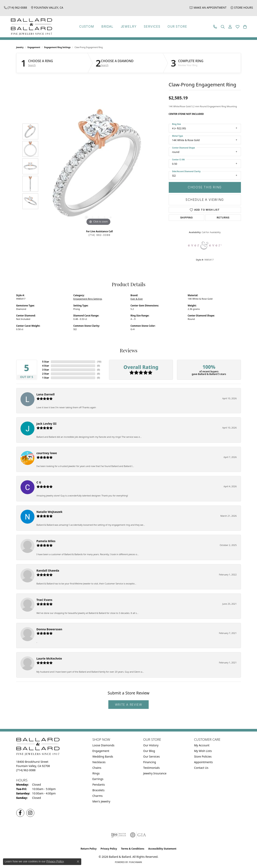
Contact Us (201, 768)
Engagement (34, 47)
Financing (150, 762)
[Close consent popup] (78, 862)
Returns (223, 218)
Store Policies (203, 756)
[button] (223, 27)
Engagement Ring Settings (57, 47)
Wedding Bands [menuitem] (103, 756)
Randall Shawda (48, 570)
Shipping (186, 218)
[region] (99, 166)
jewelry (20, 47)
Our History (151, 745)
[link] (16, 8)
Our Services (151, 756)
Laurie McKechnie (49, 658)
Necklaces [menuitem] (99, 762)
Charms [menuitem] (98, 796)
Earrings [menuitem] (98, 779)
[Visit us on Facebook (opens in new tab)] (20, 813)
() (99, 362)
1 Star (46, 378)
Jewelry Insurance (155, 773)
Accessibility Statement (162, 849)
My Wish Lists (203, 751)
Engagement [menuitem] (101, 751)
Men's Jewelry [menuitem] (101, 801)
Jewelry (128, 27)
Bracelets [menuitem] (99, 790)
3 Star (46, 370)
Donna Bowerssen (49, 629)
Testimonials (151, 768)
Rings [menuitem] (96, 773)
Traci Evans (44, 600)
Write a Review (128, 705)
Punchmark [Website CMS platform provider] (136, 862)
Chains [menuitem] (97, 768)
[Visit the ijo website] (118, 835)
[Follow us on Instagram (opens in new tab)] (30, 813)
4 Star (46, 366)
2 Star (46, 374)
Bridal (105, 27)
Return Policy (89, 849)
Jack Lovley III (47, 424)
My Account (202, 745)
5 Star (46, 362)
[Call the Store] (26, 770)
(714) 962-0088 (100, 235)
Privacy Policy (109, 849)
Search (32, 65)
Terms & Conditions (133, 849)
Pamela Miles (46, 541)
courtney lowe (47, 453)
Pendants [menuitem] (99, 785)
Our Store (180, 27)
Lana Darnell (46, 394)
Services (153, 27)
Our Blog (149, 751)
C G (39, 482)
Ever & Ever (137, 299)
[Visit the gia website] (138, 835)
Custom (83, 27)
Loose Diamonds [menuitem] (104, 745)
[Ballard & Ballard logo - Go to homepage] (30, 27)
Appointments (203, 762)
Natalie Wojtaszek (50, 512)
